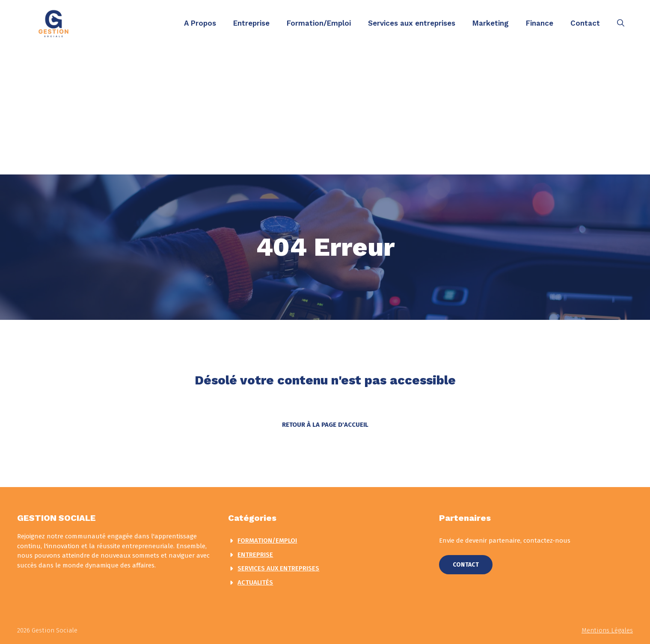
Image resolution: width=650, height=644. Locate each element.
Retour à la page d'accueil (325, 425)
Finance (540, 23)
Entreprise (251, 23)
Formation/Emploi (319, 23)
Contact (585, 23)
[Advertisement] (325, 110)
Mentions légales (607, 630)
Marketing (491, 23)
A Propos (200, 23)
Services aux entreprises (412, 23)
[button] (621, 23)
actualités (255, 582)
